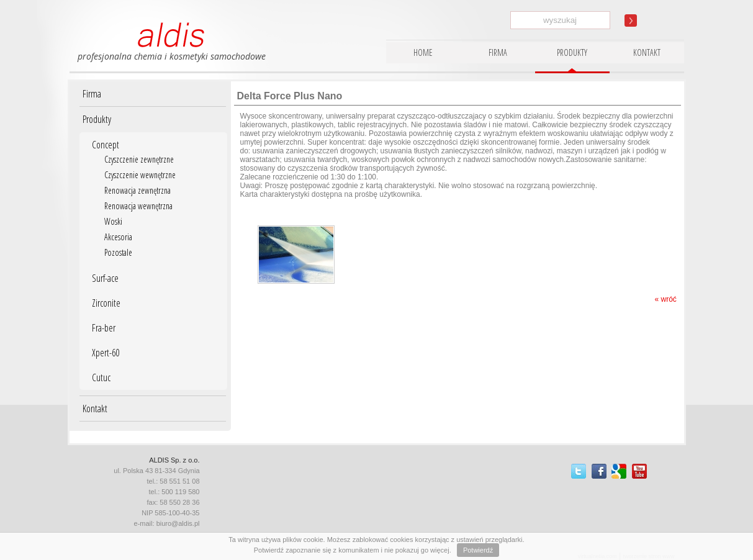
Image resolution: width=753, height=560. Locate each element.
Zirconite (106, 303)
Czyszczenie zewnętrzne (139, 159)
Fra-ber (104, 328)
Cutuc (101, 377)
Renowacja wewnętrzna (138, 206)
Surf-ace (105, 278)
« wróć (665, 299)
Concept (106, 145)
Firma (92, 94)
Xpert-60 (106, 353)
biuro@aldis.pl (178, 523)
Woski (113, 221)
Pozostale (118, 252)
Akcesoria (118, 237)
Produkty (97, 119)
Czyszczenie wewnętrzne (140, 175)
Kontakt (95, 409)
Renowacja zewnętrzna (138, 190)
